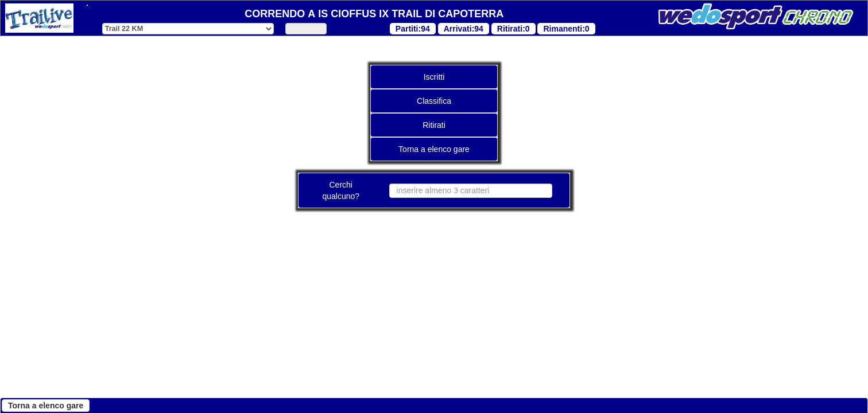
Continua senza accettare (136, 388)
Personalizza (303, 388)
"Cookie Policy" (306, 252)
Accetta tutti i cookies (409, 388)
